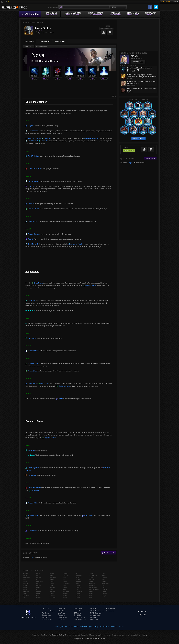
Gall (38, 596)
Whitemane (106, 584)
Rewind (29, 239)
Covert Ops (46, 138)
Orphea (78, 586)
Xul (103, 586)
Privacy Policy (73, 627)
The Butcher (93, 588)
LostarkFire (78, 611)
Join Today (165, 2)
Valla (104, 579)
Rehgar (78, 596)
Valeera (105, 577)
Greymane (53, 577)
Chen (38, 573)
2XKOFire (78, 615)
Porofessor (46, 613)
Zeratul (104, 594)
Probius (78, 588)
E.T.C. (38, 590)
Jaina (51, 590)
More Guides (60, 41)
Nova (78, 584)
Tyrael (91, 598)
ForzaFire (61, 619)
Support (114, 627)
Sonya (91, 577)
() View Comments (108, 553)
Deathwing (40, 581)
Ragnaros (79, 592)
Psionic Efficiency (32, 371)
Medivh (65, 598)
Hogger (52, 584)
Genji (51, 575)
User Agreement (61, 627)
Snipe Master (37, 283)
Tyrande (105, 573)
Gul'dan (52, 579)
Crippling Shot (31, 221)
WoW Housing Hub (97, 611)
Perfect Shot (43, 384)
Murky (78, 579)
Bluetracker (94, 617)
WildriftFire (46, 617)
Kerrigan (65, 573)
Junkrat (52, 594)
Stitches (92, 579)
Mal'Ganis (66, 592)
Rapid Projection (32, 156)
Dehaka (39, 586)
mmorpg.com (95, 615)
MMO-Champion (96, 613)
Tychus (91, 596)
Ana (24, 579)
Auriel (25, 590)
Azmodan (26, 592)
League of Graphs (48, 611)
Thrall (91, 592)
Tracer (91, 594)
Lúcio (64, 586)
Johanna (52, 592)
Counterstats (46, 615)
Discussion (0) (44, 41)
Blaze (25, 594)
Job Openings (94, 627)
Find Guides (138, 62)
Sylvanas (92, 584)
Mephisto (79, 575)
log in (33, 557)
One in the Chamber (33, 169)
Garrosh (39, 598)
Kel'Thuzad (53, 598)
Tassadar (92, 586)
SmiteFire (61, 609)
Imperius (52, 588)
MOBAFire (46, 609)
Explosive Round (32, 209)
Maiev (65, 590)
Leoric (65, 577)
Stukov (91, 581)
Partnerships (105, 627)
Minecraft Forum (80, 619)
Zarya (104, 592)
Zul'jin (104, 596)
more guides (138, 139)
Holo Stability (31, 475)
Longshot (30, 126)
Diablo (38, 588)
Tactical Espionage (33, 131)
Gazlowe (52, 573)
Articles (121, 627)
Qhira (78, 590)
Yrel (104, 588)
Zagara (105, 590)
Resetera (61, 615)
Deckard (39, 584)
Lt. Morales (66, 584)
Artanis (25, 586)
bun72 (40, 31)
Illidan (51, 586)
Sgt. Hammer (93, 575)
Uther (104, 575)
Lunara (65, 588)
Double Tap (30, 204)
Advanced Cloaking (33, 138)
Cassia (25, 598)
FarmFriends (63, 617)
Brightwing (26, 596)
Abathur (26, 573)
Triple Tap (30, 186)
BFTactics (78, 613)
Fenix (38, 594)
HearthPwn (94, 619)
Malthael (65, 596)
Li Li (64, 579)
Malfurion (66, 594)
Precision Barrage (33, 234)
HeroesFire (78, 609)
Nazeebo (79, 581)
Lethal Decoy (87, 516)
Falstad (39, 592)
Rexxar (78, 598)
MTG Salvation (79, 617)
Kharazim (66, 575)
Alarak (25, 575)
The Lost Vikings (94, 590)
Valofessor (62, 613)
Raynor (78, 594)
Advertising (84, 627)
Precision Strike (32, 181)
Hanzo (52, 581)
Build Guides (29, 41)
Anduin (25, 581)
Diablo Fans (111, 609)
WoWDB (93, 609)
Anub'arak (26, 584)
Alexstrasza (27, 577)
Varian (104, 581)
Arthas (25, 588)
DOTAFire (62, 611)
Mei (77, 573)
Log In (175, 2)
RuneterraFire (47, 619)
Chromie (39, 577)
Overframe (110, 611)
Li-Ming (65, 581)
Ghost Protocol (32, 141)
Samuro (92, 573)
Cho (38, 575)
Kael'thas (52, 596)
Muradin (78, 577)
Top (113, 96)
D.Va (38, 579)
